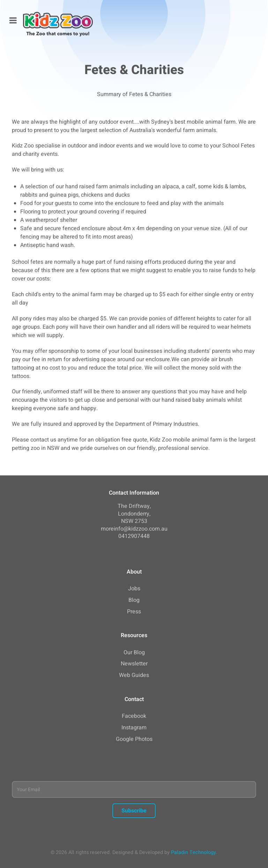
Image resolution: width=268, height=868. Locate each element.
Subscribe (134, 811)
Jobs (134, 589)
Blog (134, 600)
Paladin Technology (193, 852)
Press (134, 612)
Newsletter (134, 664)
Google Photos (134, 739)
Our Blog (134, 652)
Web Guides (134, 675)
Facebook (134, 716)
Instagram (134, 728)
